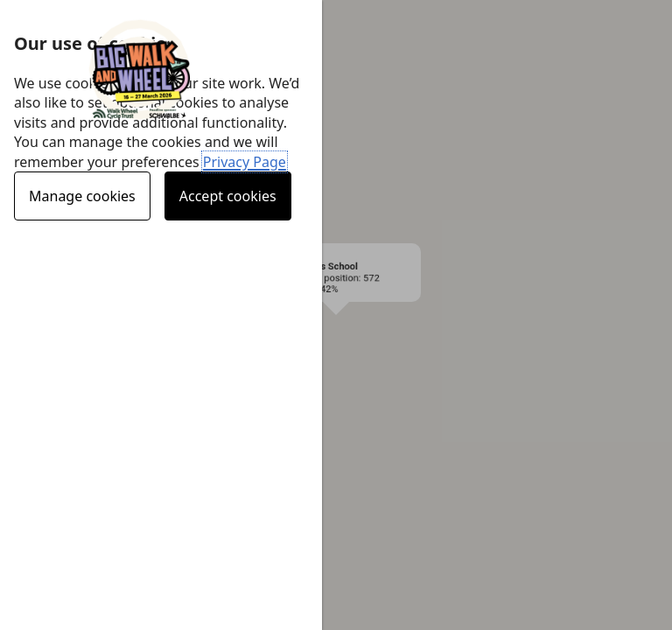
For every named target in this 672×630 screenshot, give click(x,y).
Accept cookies (228, 196)
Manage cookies (82, 196)
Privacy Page (245, 162)
